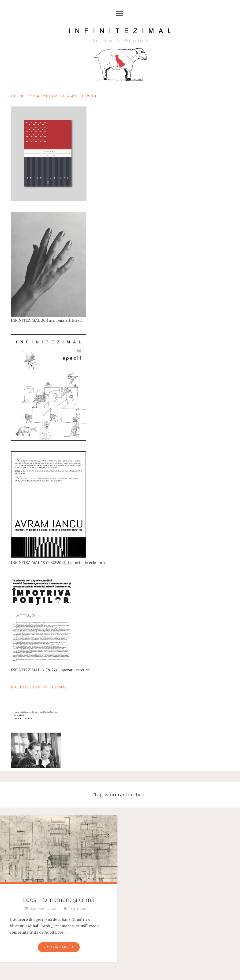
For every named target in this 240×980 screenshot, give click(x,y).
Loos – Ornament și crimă (59, 899)
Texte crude (80, 909)
